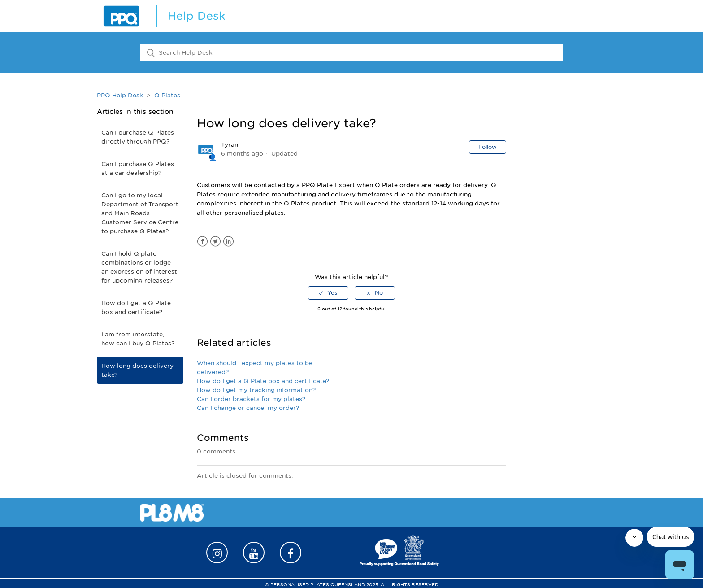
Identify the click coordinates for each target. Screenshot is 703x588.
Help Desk (196, 16)
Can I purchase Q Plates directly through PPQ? (138, 137)
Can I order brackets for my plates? (251, 399)
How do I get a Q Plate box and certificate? (136, 307)
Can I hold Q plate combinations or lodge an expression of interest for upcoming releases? (139, 267)
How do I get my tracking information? (256, 390)
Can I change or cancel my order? (248, 408)
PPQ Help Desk (120, 95)
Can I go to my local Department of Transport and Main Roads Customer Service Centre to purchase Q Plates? (140, 213)
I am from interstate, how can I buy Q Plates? (138, 339)
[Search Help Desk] (352, 52)
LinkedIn (228, 242)
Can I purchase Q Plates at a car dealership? (138, 168)
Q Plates (167, 95)
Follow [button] (488, 147)
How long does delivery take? (137, 370)
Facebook (202, 242)
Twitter (215, 242)
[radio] (328, 293)
